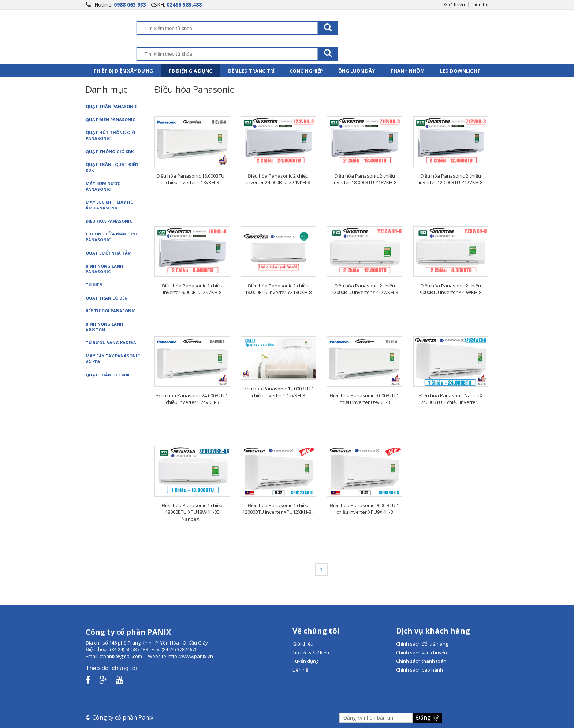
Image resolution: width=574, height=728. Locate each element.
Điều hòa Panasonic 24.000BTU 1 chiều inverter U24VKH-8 (192, 399)
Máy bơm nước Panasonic (103, 186)
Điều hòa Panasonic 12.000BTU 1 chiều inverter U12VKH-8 (278, 392)
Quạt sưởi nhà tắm (109, 253)
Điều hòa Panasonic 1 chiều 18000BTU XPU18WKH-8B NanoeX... (192, 512)
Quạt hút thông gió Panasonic (110, 135)
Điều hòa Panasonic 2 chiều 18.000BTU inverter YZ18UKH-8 (278, 289)
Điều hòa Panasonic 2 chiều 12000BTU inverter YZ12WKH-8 (365, 289)
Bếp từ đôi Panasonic (111, 311)
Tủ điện (94, 285)
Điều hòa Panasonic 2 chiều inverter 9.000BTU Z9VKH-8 (192, 289)
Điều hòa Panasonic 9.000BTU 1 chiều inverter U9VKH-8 (364, 399)
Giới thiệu (454, 4)
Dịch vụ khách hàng (433, 631)
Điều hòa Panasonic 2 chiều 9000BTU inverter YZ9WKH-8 (451, 289)
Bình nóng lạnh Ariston (105, 327)
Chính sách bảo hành (420, 670)
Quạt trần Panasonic (111, 106)
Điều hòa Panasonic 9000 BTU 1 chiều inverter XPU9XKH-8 (364, 509)
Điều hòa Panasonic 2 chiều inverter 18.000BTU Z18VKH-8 (365, 179)
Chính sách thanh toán (421, 661)
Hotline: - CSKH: (148, 5)
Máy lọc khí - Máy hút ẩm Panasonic (111, 205)
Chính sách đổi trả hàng (422, 644)
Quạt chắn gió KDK (108, 375)
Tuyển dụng (305, 661)
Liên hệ (480, 4)
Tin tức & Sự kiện (311, 653)
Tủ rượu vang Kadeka (111, 343)
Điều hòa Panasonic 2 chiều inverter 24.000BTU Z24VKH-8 (278, 179)
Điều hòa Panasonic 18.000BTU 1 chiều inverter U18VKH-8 (192, 179)
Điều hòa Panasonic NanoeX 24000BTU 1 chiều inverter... (451, 399)
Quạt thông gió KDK (110, 151)
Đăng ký (427, 717)
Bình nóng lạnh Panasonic (105, 269)
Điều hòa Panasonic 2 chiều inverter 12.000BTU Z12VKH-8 (451, 179)
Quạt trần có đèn (107, 298)
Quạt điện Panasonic (110, 120)
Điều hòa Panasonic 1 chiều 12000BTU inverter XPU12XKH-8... (278, 509)
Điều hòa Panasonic (109, 221)
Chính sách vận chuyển (422, 653)
